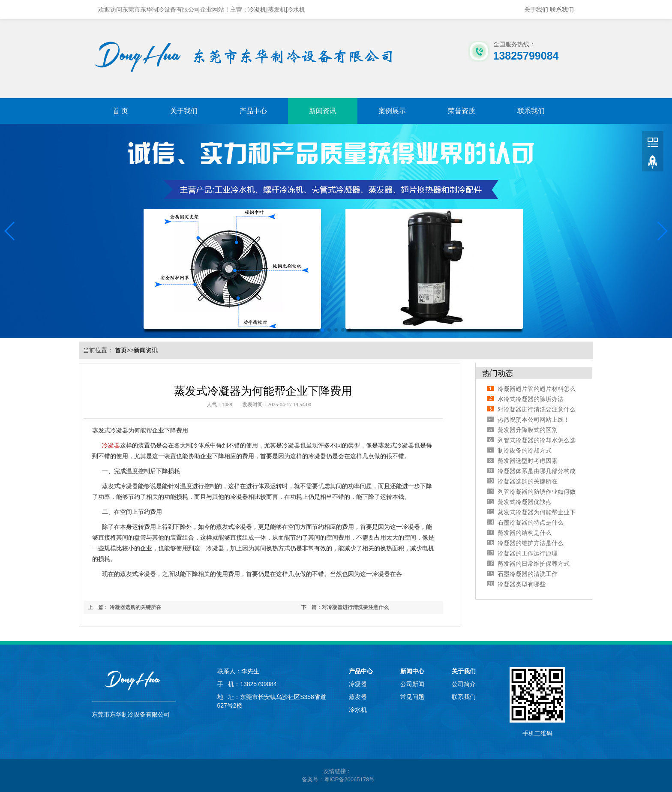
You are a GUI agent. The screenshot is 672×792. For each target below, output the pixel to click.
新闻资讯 (323, 111)
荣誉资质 (462, 111)
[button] (10, 231)
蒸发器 (358, 697)
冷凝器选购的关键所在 (135, 607)
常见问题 (412, 697)
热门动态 (498, 373)
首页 (121, 350)
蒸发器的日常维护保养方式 (534, 564)
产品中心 (253, 111)
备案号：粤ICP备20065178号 (338, 779)
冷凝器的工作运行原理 (528, 553)
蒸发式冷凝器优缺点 (525, 502)
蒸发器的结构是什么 (525, 533)
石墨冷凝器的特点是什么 (531, 522)
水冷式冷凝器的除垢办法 (531, 399)
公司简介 (464, 684)
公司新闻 (412, 684)
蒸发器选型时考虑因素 (528, 461)
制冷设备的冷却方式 (525, 450)
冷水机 (358, 710)
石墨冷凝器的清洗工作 (528, 574)
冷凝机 (257, 9)
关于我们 (536, 9)
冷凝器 (111, 445)
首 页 (120, 111)
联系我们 (562, 9)
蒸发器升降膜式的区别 (528, 430)
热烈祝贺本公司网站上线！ (534, 420)
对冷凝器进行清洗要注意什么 (355, 607)
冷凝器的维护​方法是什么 (531, 543)
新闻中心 (412, 671)
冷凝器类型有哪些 (522, 584)
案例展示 (392, 111)
